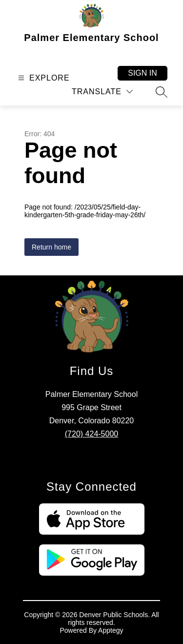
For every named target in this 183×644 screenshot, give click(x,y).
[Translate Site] (102, 92)
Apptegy (111, 630)
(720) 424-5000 (91, 434)
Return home (51, 247)
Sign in (142, 73)
